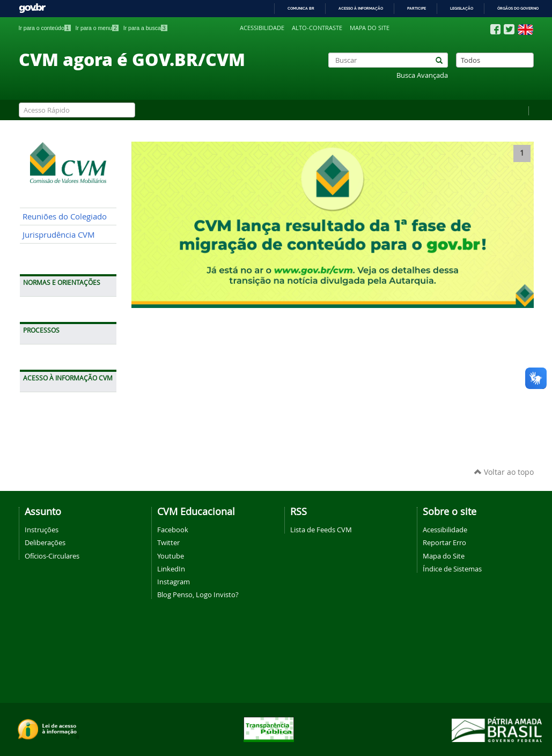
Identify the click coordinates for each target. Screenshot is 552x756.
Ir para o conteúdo (45, 28)
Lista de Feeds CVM (321, 530)
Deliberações (45, 542)
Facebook (173, 530)
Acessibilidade (262, 28)
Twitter (168, 542)
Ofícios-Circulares (52, 556)
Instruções (42, 530)
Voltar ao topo (504, 472)
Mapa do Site (444, 556)
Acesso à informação (361, 8)
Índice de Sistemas (452, 569)
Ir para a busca (145, 28)
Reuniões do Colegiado (65, 216)
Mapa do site (370, 28)
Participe (417, 8)
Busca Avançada (422, 75)
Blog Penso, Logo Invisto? (198, 594)
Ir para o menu (97, 28)
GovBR (32, 8)
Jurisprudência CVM (59, 235)
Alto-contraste (317, 28)
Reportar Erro (444, 542)
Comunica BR (301, 8)
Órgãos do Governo (518, 8)
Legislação (462, 8)
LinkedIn (171, 569)
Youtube (171, 556)
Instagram (174, 582)
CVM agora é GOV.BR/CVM (132, 59)
